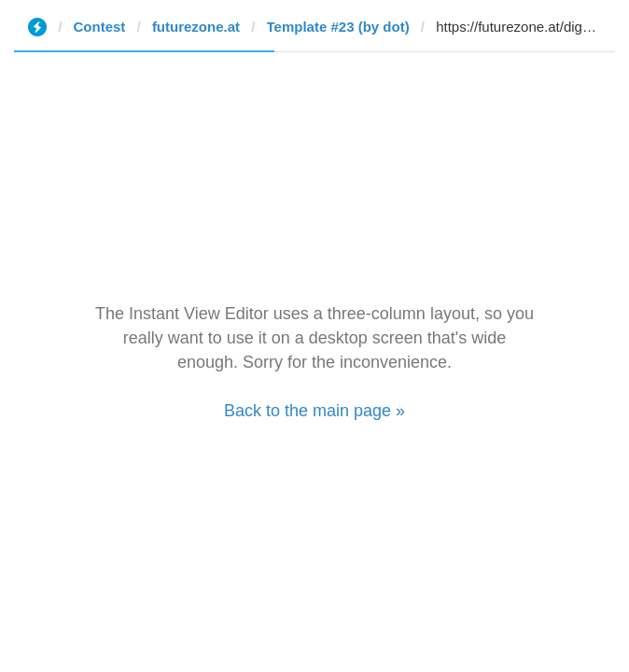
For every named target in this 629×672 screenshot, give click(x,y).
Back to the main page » (314, 411)
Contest (100, 27)
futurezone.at (196, 27)
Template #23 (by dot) (338, 27)
